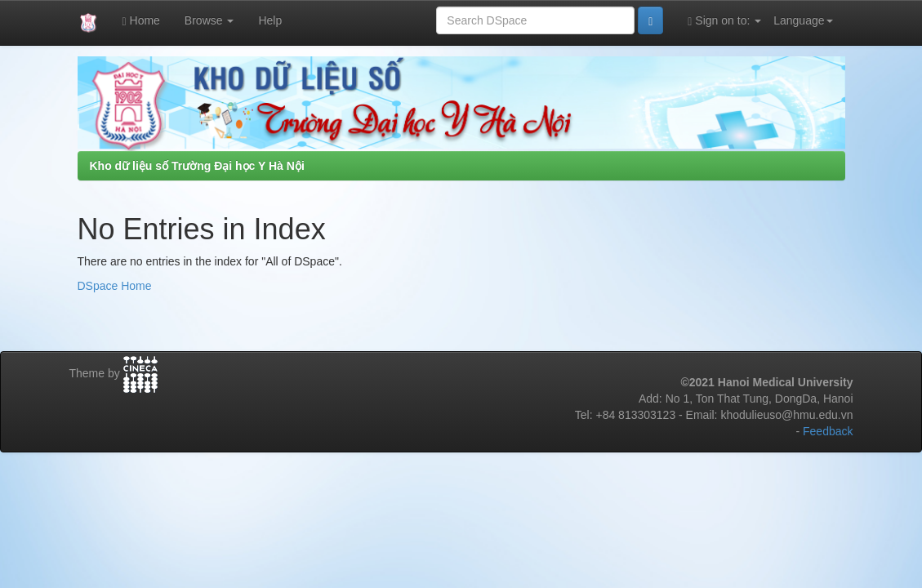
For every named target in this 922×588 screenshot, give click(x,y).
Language (803, 20)
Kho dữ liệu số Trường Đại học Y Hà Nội (197, 166)
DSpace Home (115, 286)
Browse (209, 20)
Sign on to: (724, 21)
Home (141, 21)
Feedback (828, 431)
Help (270, 20)
